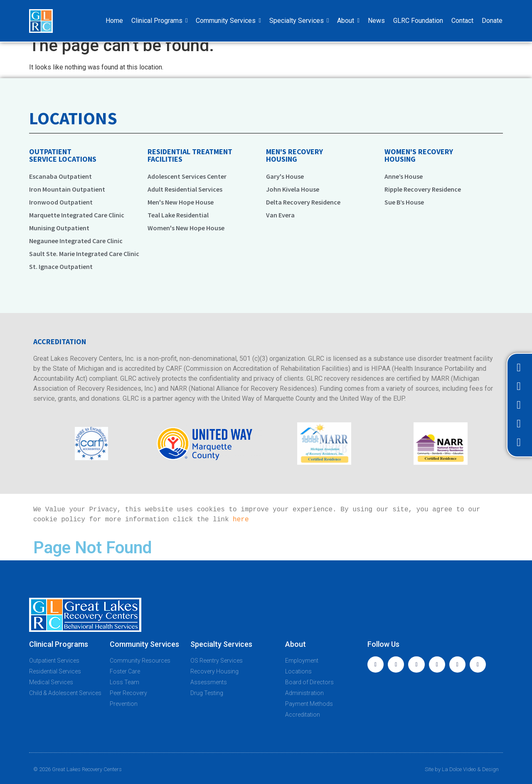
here (241, 520)
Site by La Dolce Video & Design (462, 769)
